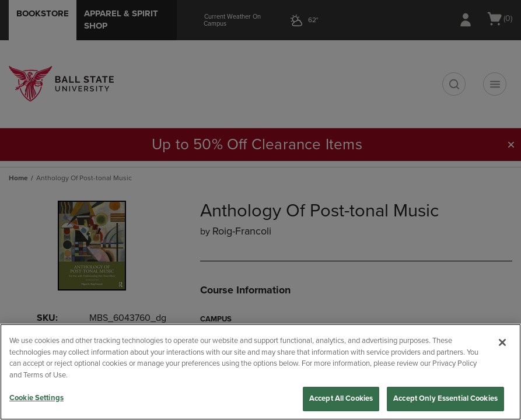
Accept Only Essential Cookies (445, 398)
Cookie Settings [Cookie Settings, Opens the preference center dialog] (36, 398)
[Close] (502, 342)
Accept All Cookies (341, 398)
